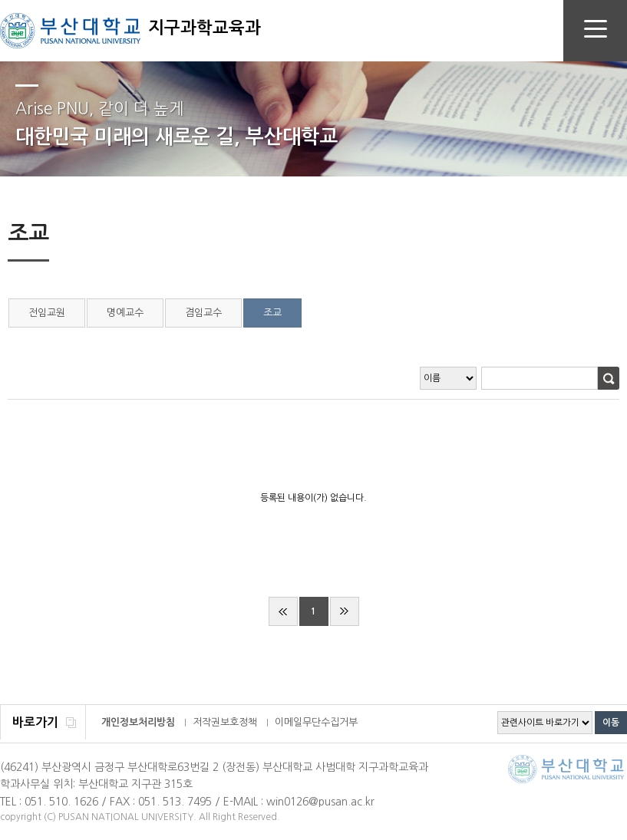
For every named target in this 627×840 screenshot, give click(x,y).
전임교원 (47, 313)
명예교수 (125, 313)
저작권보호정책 (225, 722)
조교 (272, 313)
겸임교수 (203, 313)
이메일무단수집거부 (316, 722)
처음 (283, 611)
